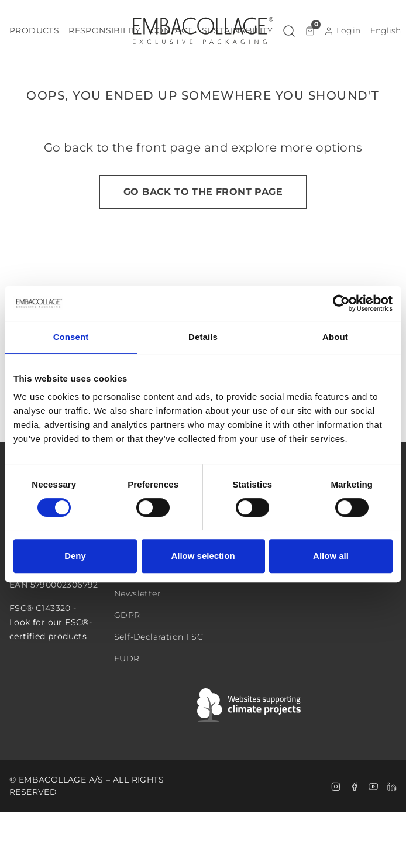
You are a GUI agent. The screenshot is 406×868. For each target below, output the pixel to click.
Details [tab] (203, 337)
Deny (75, 556)
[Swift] (250, 705)
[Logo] (203, 30)
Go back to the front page (203, 192)
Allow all (331, 556)
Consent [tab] (71, 337)
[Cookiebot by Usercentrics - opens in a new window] (341, 303)
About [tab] (335, 337)
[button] (34, 31)
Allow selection (203, 556)
